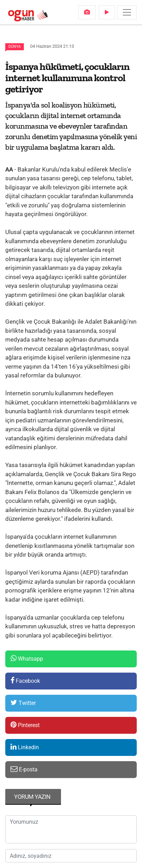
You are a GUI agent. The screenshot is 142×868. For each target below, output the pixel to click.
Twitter (23, 703)
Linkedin (25, 747)
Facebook (25, 681)
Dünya (15, 47)
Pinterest (25, 725)
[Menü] (127, 12)
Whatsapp (27, 658)
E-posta (24, 769)
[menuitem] (87, 12)
